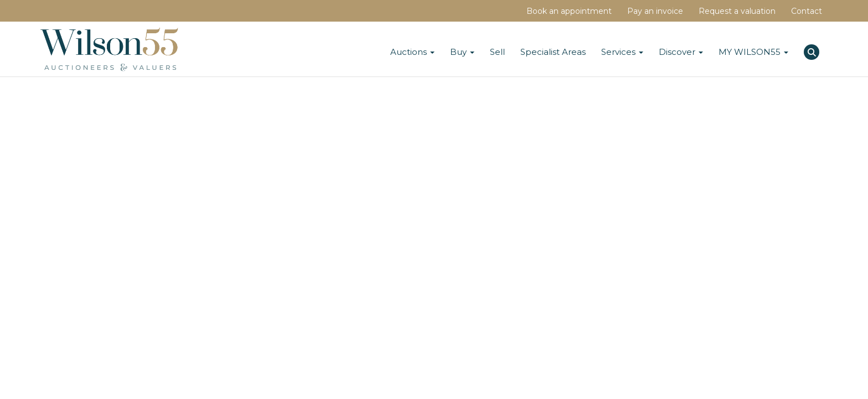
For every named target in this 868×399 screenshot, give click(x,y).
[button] (813, 50)
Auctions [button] (412, 52)
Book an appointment (569, 11)
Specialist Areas (553, 52)
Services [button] (622, 52)
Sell (497, 52)
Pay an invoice (655, 11)
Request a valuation (737, 11)
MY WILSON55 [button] (753, 52)
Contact (807, 11)
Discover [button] (681, 52)
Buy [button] (462, 52)
